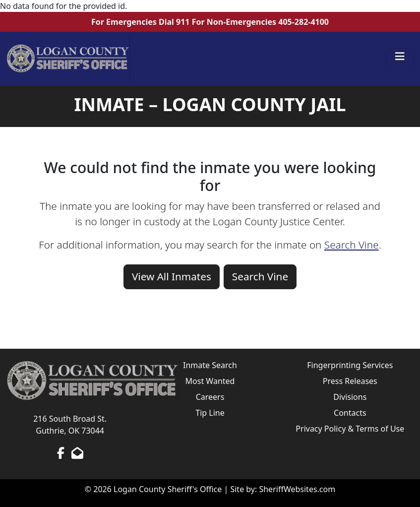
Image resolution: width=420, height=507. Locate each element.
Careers (210, 397)
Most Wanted (210, 381)
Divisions (350, 397)
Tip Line (210, 413)
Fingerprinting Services (350, 365)
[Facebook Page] (61, 453)
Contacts (350, 413)
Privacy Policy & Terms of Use (350, 429)
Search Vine (352, 245)
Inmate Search (210, 365)
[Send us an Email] (77, 453)
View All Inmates (172, 276)
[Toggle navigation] (400, 59)
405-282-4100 (303, 22)
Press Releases (350, 381)
